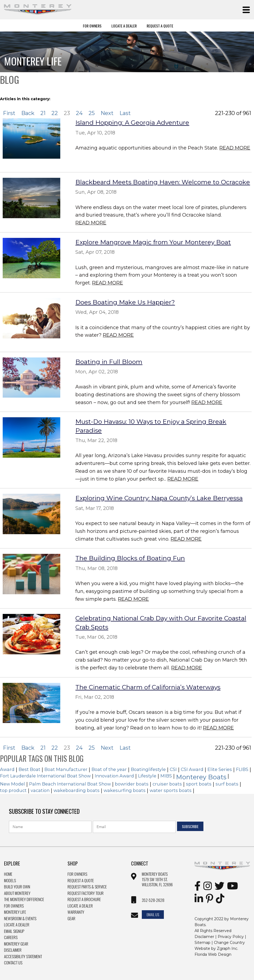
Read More (235, 148)
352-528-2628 (153, 900)
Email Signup (14, 931)
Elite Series (220, 769)
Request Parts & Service (87, 887)
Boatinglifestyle (148, 769)
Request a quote (81, 881)
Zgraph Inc (227, 948)
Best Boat (29, 769)
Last (125, 113)
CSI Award (192, 769)
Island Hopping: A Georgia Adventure (132, 123)
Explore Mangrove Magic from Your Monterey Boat (153, 242)
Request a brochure (84, 899)
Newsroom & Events (20, 919)
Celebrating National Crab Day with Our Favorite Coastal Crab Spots (161, 623)
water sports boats (171, 790)
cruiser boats (167, 784)
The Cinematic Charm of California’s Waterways (148, 687)
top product (13, 790)
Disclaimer (13, 950)
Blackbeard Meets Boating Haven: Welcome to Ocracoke (163, 182)
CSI (173, 769)
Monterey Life (15, 912)
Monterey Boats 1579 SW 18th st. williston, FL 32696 (157, 879)
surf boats (227, 784)
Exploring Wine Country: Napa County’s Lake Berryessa (159, 498)
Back (28, 113)
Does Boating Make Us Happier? (125, 302)
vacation (40, 790)
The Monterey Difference (24, 899)
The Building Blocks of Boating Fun (130, 558)
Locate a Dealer (17, 925)
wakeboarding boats (77, 790)
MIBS (166, 776)
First (9, 113)
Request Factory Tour (86, 893)
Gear (71, 919)
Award (7, 769)
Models (10, 881)
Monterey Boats (201, 777)
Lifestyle (147, 776)
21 (43, 113)
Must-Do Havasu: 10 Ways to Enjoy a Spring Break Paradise (151, 426)
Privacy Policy (231, 937)
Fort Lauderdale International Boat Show (45, 776)
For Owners (92, 26)
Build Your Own (17, 887)
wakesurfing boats (125, 790)
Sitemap (202, 943)
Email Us (153, 914)
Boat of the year (109, 769)
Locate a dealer (80, 906)
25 (92, 113)
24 (79, 113)
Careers (11, 937)
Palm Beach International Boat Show (70, 784)
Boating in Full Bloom (109, 362)
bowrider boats (132, 784)
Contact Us (13, 963)
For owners (77, 874)
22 (55, 113)
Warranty (76, 912)
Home (8, 874)
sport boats (199, 784)
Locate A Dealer (124, 26)
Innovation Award (114, 776)
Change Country (229, 943)
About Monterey (17, 893)
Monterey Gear (16, 944)
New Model (13, 784)
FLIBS (242, 769)
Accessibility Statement (23, 957)
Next (107, 113)
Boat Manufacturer (66, 769)
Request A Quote (160, 26)
